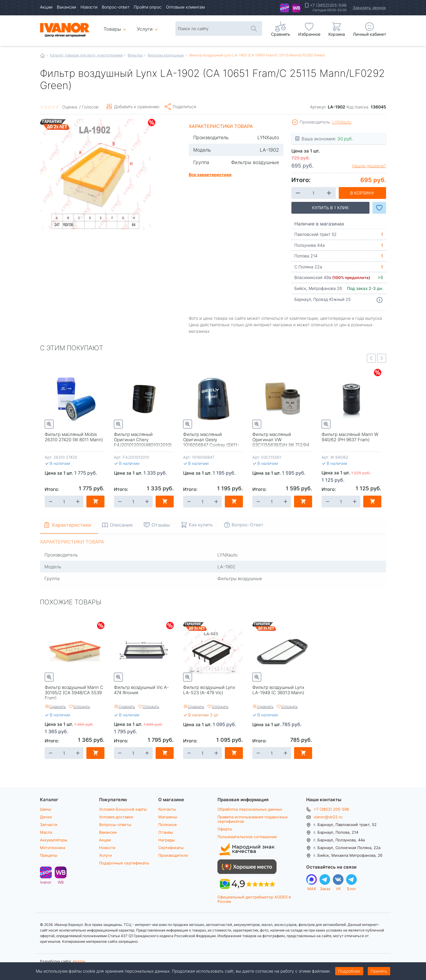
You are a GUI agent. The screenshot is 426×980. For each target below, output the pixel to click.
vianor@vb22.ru (328, 817)
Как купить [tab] (201, 525)
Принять (379, 971)
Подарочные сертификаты (124, 863)
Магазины (168, 817)
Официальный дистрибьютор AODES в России (254, 899)
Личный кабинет (369, 34)
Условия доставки (116, 817)
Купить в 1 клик (330, 208)
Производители (173, 855)
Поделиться (184, 107)
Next (382, 358)
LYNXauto (342, 122)
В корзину (362, 193)
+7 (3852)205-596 (328, 5)
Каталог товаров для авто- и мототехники (86, 55)
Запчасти (49, 825)
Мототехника (53, 848)
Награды (167, 840)
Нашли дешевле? (369, 166)
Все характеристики (210, 174)
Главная (43, 56)
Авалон (79, 961)
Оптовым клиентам (185, 7)
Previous (371, 358)
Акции (46, 7)
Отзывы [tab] (161, 525)
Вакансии (66, 7)
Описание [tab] (121, 525)
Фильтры (135, 55)
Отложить (82, 706)
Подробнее (349, 971)
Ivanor (285, 8)
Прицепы (49, 855)
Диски (46, 817)
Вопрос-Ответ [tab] (248, 525)
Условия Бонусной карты (123, 809)
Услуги (105, 855)
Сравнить (58, 706)
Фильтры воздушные (166, 55)
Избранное (309, 34)
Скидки (152, 123)
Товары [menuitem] (116, 27)
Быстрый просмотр (49, 424)
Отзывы (166, 832)
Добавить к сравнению (137, 107)
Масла (46, 832)
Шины (46, 809)
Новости (89, 7)
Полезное (168, 825)
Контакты (167, 809)
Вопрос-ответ (116, 7)
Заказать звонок (369, 8)
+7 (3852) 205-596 (331, 809)
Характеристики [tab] (71, 525)
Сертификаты (171, 848)
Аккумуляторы (54, 840)
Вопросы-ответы (115, 825)
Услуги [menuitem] (145, 29)
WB (296, 8)
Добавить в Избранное (379, 208)
